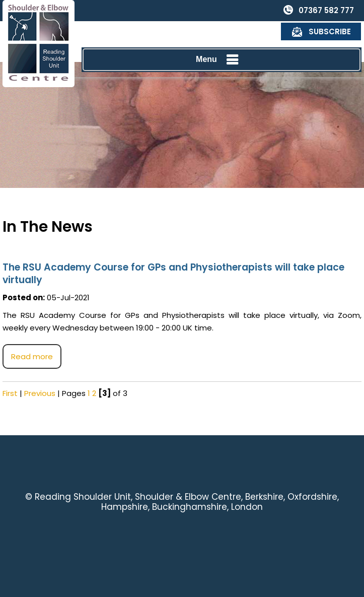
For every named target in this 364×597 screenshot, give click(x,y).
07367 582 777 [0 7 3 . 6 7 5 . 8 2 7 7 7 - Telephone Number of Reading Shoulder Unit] (246, 10)
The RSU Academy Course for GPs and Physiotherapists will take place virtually (173, 274)
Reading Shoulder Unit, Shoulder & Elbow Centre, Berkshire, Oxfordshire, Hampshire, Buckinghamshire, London (187, 502)
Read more (32, 356)
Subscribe (330, 10)
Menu (219, 39)
